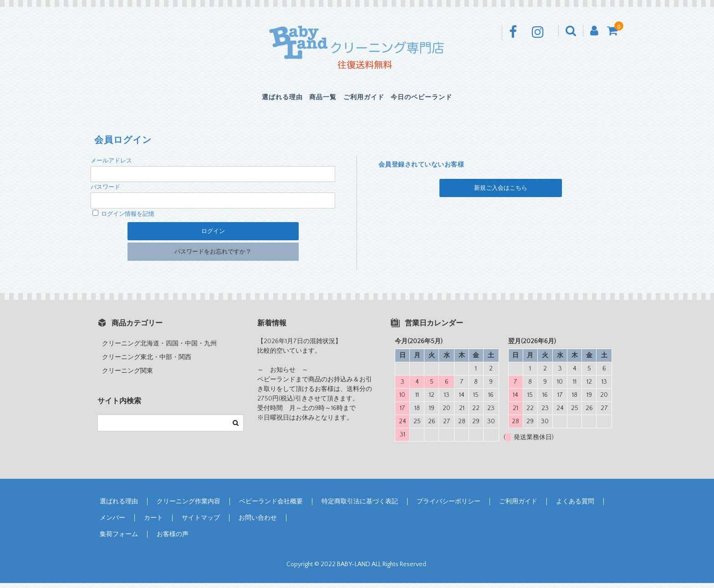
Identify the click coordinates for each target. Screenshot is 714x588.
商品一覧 (311, 100)
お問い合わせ (258, 523)
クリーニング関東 (127, 376)
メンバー (112, 523)
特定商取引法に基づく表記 (360, 507)
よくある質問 (575, 507)
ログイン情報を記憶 (123, 219)
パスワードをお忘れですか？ (213, 257)
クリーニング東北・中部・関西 (147, 362)
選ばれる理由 (251, 100)
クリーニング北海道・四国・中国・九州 (159, 349)
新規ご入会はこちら (501, 193)
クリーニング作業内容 (189, 507)
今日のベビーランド (452, 100)
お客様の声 (173, 539)
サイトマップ (201, 523)
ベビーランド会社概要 (271, 507)
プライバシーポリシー (449, 507)
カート (153, 523)
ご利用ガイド (372, 100)
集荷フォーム (119, 539)
